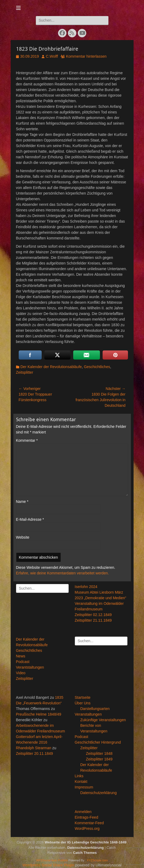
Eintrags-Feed (87, 817)
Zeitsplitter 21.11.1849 (93, 620)
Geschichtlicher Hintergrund (98, 742)
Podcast (23, 662)
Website (23, 537)
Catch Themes (85, 853)
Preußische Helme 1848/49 (39, 714)
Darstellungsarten (95, 709)
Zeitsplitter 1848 (99, 753)
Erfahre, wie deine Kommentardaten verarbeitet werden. (63, 573)
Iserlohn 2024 (86, 587)
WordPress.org (87, 828)
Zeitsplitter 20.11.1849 (35, 753)
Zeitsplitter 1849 (99, 759)
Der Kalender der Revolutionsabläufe (51, 367)
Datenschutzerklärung (99, 793)
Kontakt (81, 782)
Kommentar (27, 440)
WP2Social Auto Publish (52, 860)
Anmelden (83, 812)
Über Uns (83, 703)
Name (22, 502)
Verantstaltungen (30, 667)
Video (21, 673)
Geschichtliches (97, 367)
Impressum (84, 787)
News (21, 656)
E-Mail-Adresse (30, 519)
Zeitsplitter (25, 372)
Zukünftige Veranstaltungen (103, 720)
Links (79, 776)
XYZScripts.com (97, 860)
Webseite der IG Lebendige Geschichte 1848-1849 (85, 842)
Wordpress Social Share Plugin (49, 865)
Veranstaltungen (88, 714)
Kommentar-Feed (89, 823)
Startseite (83, 697)
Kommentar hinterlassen (86, 56)
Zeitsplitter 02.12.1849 (93, 615)
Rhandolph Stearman (34, 748)
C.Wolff (52, 56)
